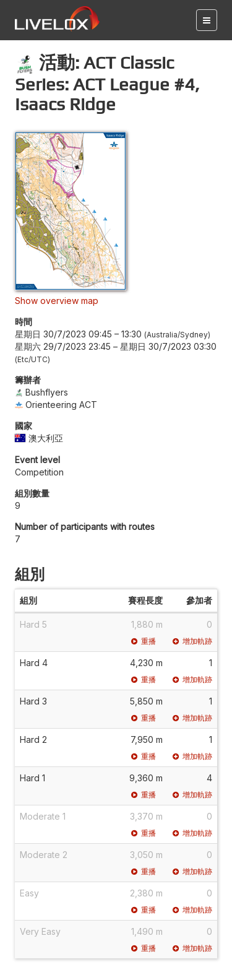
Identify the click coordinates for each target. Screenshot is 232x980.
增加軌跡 (192, 641)
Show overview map (57, 301)
